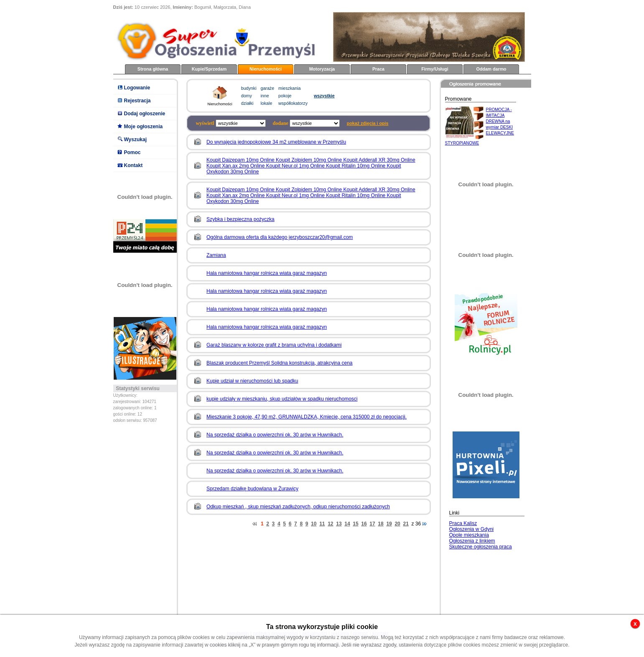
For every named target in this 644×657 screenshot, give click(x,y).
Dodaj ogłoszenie (145, 114)
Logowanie (137, 88)
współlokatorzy (293, 103)
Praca (378, 69)
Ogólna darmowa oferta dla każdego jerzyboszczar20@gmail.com (280, 237)
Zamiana (216, 255)
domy (247, 96)
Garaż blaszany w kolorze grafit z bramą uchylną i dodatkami (274, 345)
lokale (267, 103)
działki (247, 103)
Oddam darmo (491, 69)
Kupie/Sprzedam (209, 69)
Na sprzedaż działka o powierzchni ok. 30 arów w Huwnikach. (275, 435)
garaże (268, 88)
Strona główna (153, 69)
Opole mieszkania (469, 535)
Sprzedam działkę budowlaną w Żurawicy (252, 489)
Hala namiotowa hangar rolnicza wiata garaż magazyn (267, 273)
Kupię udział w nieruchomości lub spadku (252, 381)
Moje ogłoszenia (144, 127)
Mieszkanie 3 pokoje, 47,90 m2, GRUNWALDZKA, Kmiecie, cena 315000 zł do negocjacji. (307, 417)
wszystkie (324, 96)
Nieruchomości (266, 69)
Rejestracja (137, 101)
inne (265, 96)
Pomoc (132, 152)
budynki (249, 88)
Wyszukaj (135, 140)
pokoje (285, 96)
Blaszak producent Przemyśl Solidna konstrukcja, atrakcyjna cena (280, 363)
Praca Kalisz (463, 523)
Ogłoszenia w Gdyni (472, 529)
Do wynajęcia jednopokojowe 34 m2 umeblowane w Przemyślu (276, 142)
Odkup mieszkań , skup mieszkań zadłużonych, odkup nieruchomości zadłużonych (298, 507)
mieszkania (289, 88)
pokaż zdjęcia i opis (368, 123)
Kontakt (134, 165)
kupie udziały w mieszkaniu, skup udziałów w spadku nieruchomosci (282, 399)
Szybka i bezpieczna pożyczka (241, 219)
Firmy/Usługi (435, 69)
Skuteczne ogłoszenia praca (481, 547)
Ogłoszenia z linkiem (472, 541)
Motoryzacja (322, 69)
